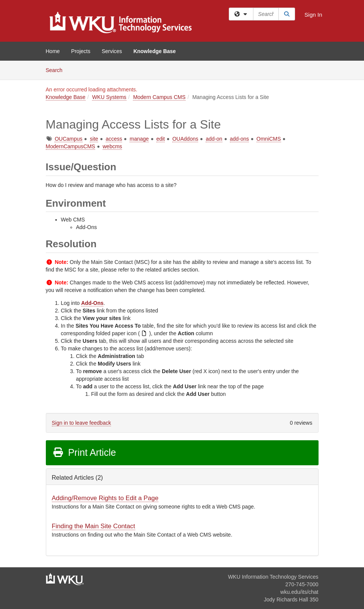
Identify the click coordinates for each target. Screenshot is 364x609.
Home (53, 51)
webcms (112, 146)
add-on (214, 139)
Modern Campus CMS (159, 97)
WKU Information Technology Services (273, 577)
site (94, 139)
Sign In (313, 15)
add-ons (240, 139)
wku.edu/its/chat (299, 592)
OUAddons (185, 139)
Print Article (84, 452)
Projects (81, 51)
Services (112, 51)
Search (57, 70)
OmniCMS (269, 139)
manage (139, 139)
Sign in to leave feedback (81, 423)
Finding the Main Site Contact (94, 526)
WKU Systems (109, 97)
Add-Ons (92, 303)
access (114, 139)
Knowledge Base (155, 51)
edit (161, 139)
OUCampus (68, 139)
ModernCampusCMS (71, 146)
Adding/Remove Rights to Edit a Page (105, 498)
